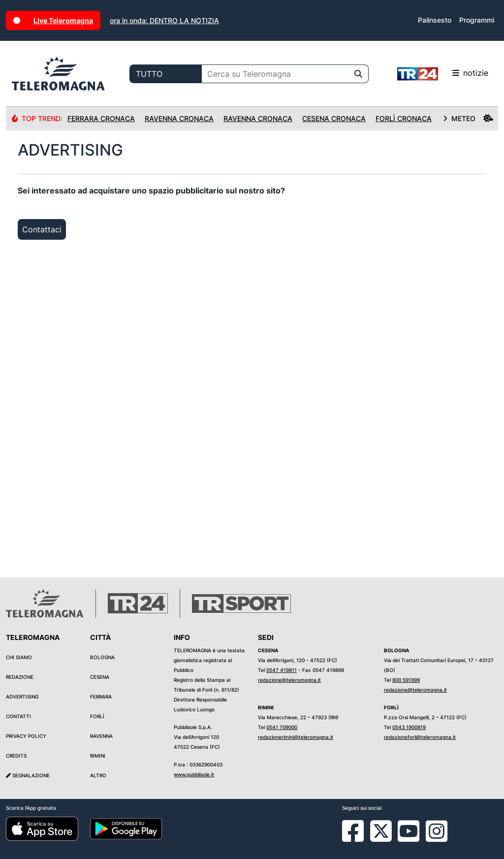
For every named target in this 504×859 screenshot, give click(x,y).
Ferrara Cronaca (101, 118)
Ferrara (101, 697)
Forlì (97, 716)
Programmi (477, 20)
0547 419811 (282, 670)
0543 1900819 (409, 727)
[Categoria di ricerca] (166, 74)
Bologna (102, 657)
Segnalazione (28, 775)
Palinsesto (435, 20)
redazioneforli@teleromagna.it (420, 737)
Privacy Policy (26, 736)
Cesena (100, 677)
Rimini (98, 756)
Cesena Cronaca (334, 118)
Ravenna (101, 736)
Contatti (18, 716)
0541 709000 (282, 727)
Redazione (20, 677)
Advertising (22, 697)
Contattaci (42, 229)
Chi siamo (19, 657)
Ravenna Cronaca (179, 118)
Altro (98, 775)
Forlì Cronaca (404, 118)
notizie (443, 74)
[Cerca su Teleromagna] (275, 74)
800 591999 (406, 680)
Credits (16, 756)
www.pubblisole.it (194, 774)
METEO (468, 118)
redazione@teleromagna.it (289, 680)
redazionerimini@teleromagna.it (296, 737)
